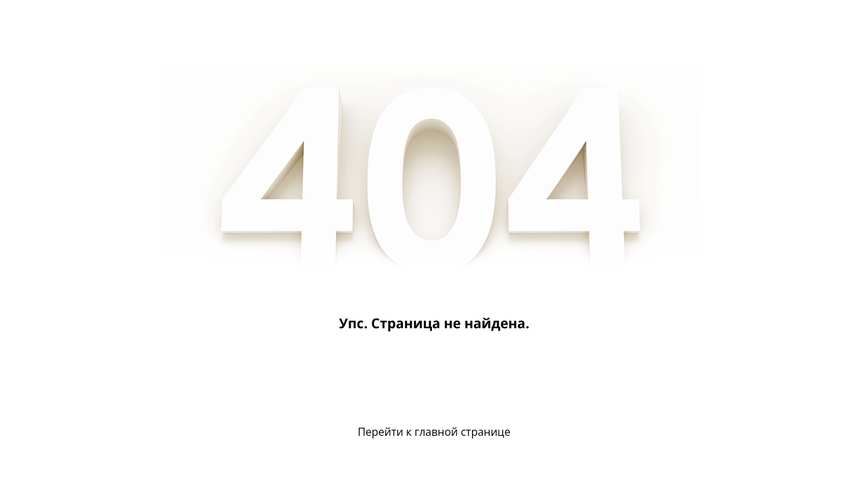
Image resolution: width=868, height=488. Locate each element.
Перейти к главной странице (434, 432)
